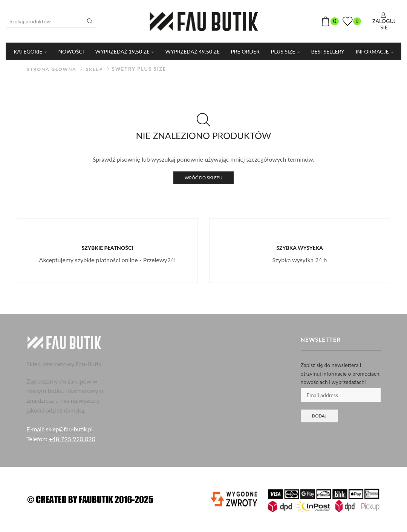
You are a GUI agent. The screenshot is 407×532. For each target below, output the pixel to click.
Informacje (375, 51)
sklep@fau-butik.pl (70, 430)
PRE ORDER (245, 51)
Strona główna (53, 69)
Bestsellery (327, 51)
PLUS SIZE (285, 51)
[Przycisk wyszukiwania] (90, 21)
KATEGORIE (30, 51)
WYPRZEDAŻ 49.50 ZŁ (192, 51)
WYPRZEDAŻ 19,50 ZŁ (125, 51)
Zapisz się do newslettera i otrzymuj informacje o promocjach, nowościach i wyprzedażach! (341, 374)
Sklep (97, 69)
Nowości (71, 51)
